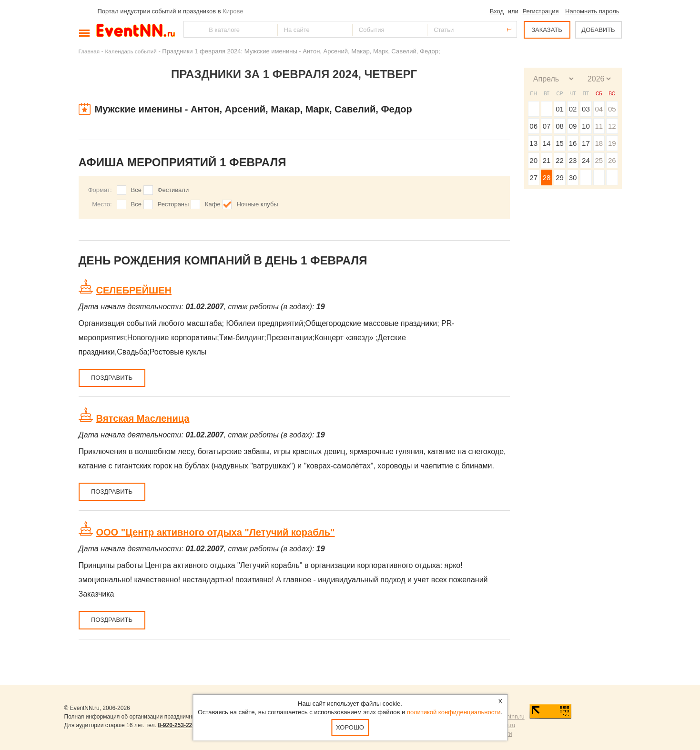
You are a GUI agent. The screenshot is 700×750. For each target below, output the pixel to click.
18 (599, 143)
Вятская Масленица (143, 418)
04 (599, 109)
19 (612, 143)
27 (533, 177)
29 (560, 177)
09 (573, 126)
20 (533, 160)
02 (573, 109)
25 (599, 160)
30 (573, 177)
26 (612, 160)
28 (547, 177)
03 (586, 109)
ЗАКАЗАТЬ (547, 30)
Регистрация (540, 11)
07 (547, 126)
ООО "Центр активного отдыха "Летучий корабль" (216, 532)
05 (612, 109)
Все (136, 190)
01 (560, 109)
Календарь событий (131, 51)
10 (586, 126)
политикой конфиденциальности (454, 712)
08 (560, 126)
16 (573, 143)
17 (586, 143)
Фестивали (173, 190)
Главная (89, 51)
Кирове (233, 11)
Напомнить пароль (592, 11)
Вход (497, 11)
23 (573, 160)
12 (612, 126)
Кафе (213, 204)
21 (547, 160)
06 (533, 126)
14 (547, 143)
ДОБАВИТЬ (598, 30)
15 (560, 143)
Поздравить (112, 378)
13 (533, 143)
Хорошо (350, 727)
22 (560, 160)
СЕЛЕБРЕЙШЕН (134, 290)
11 (599, 126)
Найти (192, 29)
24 (586, 160)
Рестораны (173, 204)
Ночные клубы (257, 204)
